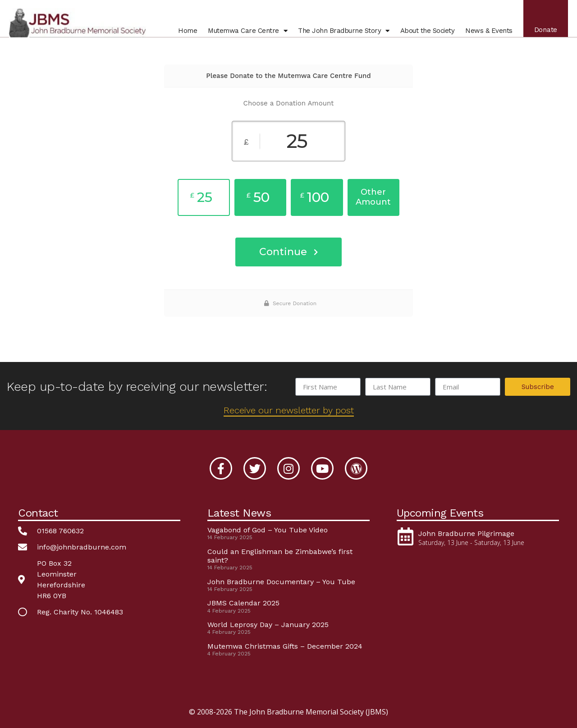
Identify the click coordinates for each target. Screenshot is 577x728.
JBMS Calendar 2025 (243, 603)
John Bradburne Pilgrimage (466, 533)
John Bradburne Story (344, 31)
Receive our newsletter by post (289, 410)
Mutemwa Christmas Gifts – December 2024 (285, 646)
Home (188, 31)
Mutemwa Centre (247, 31)
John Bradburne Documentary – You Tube (281, 582)
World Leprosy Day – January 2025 (268, 625)
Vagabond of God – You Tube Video (268, 530)
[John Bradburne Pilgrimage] (406, 536)
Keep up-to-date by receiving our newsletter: (137, 387)
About (428, 31)
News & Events (489, 31)
